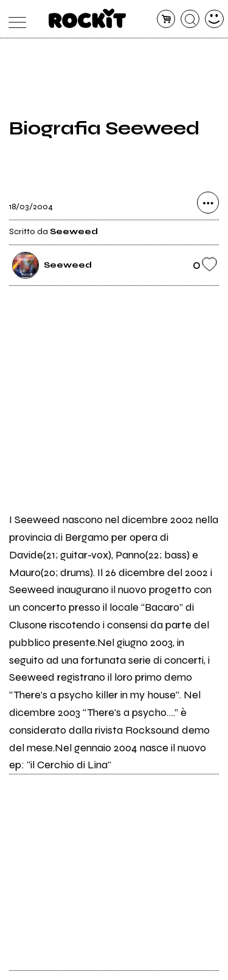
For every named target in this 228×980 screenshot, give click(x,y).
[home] (87, 18)
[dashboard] (214, 19)
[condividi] (208, 203)
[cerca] (190, 19)
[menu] (14, 19)
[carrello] (166, 19)
